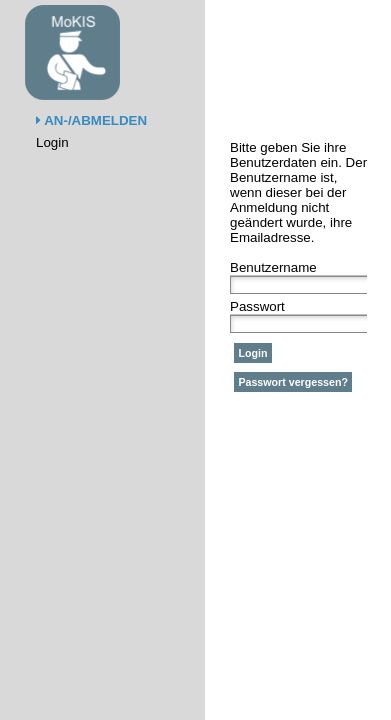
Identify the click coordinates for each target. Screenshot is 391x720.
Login (52, 142)
